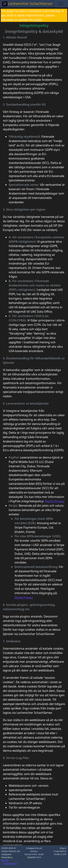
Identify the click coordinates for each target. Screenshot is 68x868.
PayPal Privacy (54, 501)
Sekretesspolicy (10, 863)
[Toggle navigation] (61, 4)
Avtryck (5, 860)
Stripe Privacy (24, 597)
